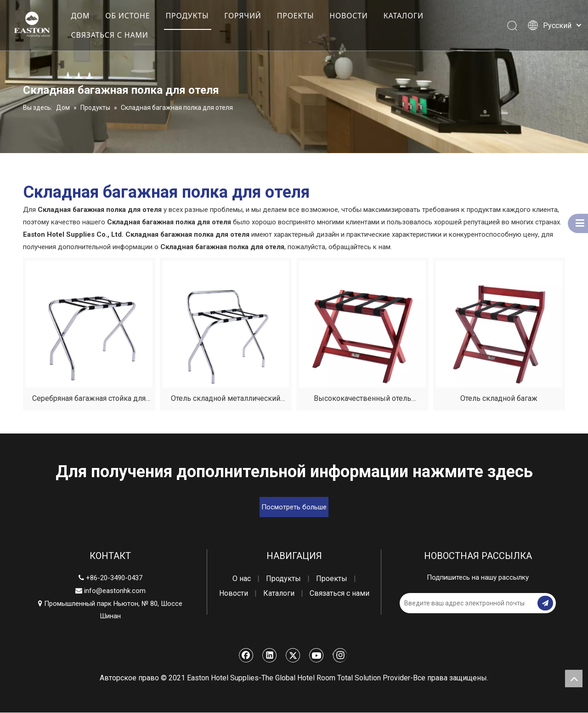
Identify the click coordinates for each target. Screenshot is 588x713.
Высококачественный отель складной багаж (362, 400)
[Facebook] (246, 656)
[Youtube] (317, 656)
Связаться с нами (339, 594)
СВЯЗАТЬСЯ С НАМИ (109, 35)
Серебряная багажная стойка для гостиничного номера (89, 400)
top (574, 679)
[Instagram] (340, 656)
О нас (242, 579)
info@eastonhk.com (115, 591)
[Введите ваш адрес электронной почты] (436, 604)
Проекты (332, 579)
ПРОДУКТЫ (187, 16)
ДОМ (80, 16)
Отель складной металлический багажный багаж (226, 400)
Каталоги (279, 594)
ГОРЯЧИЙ (243, 16)
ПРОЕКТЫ (296, 16)
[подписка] (545, 604)
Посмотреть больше (294, 508)
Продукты (283, 579)
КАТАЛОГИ (404, 16)
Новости (234, 594)
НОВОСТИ (348, 16)
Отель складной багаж (499, 399)
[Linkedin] (270, 656)
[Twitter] (293, 656)
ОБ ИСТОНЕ (127, 16)
